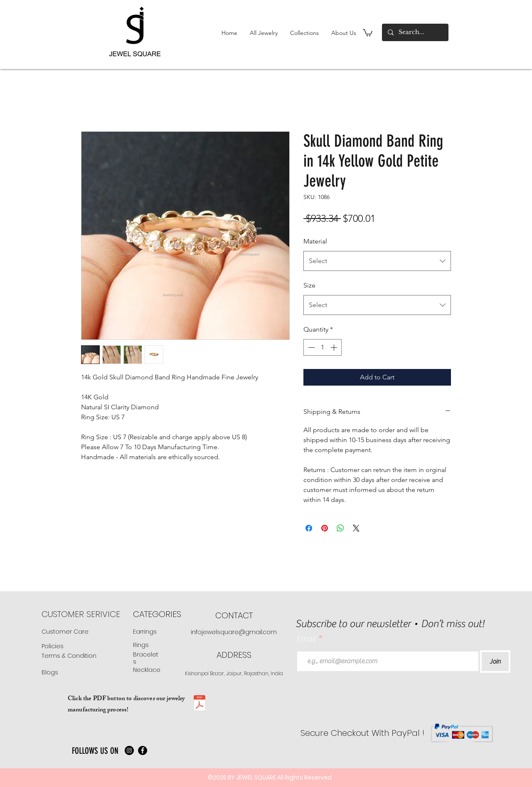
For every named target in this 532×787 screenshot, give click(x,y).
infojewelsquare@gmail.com (234, 632)
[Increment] (335, 347)
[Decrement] (310, 347)
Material (315, 241)
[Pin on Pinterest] (325, 528)
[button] (264, 33)
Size (309, 285)
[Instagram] (129, 750)
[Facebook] (143, 750)
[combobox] (377, 261)
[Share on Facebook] (309, 528)
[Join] (495, 662)
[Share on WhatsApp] (340, 528)
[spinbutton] (323, 347)
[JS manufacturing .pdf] (199, 704)
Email (307, 639)
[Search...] (415, 32)
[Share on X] (356, 528)
